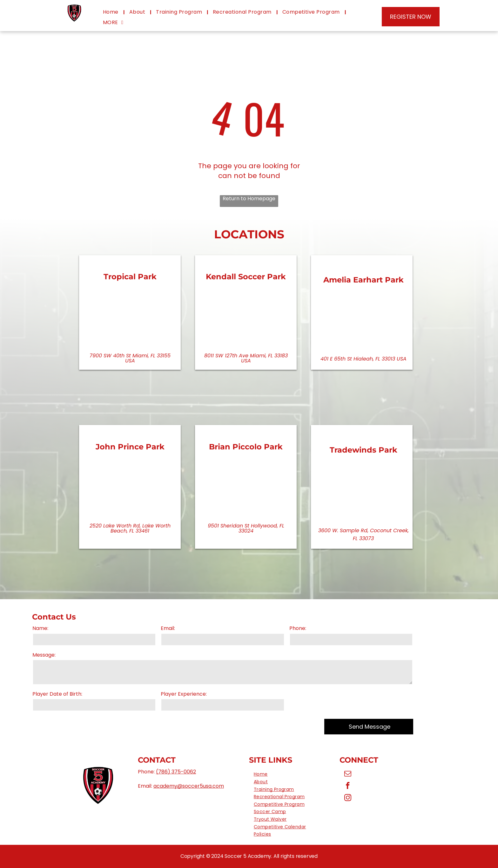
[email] (348, 774)
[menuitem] (111, 12)
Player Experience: (184, 694)
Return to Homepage (249, 199)
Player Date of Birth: (57, 694)
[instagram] (348, 798)
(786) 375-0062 (176, 772)
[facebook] (348, 786)
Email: (168, 628)
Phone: (298, 628)
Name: (40, 628)
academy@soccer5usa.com (189, 786)
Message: (44, 655)
